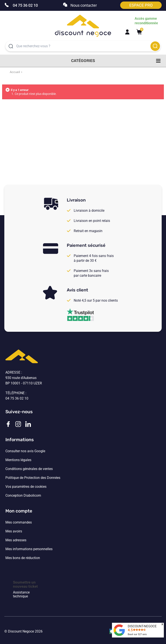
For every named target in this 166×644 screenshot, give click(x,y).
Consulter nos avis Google (25, 451)
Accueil (15, 72)
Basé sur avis (137, 634)
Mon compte (19, 511)
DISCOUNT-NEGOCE (142, 626)
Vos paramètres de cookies (26, 487)
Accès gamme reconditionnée (146, 21)
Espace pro (141, 5)
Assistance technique (21, 594)
